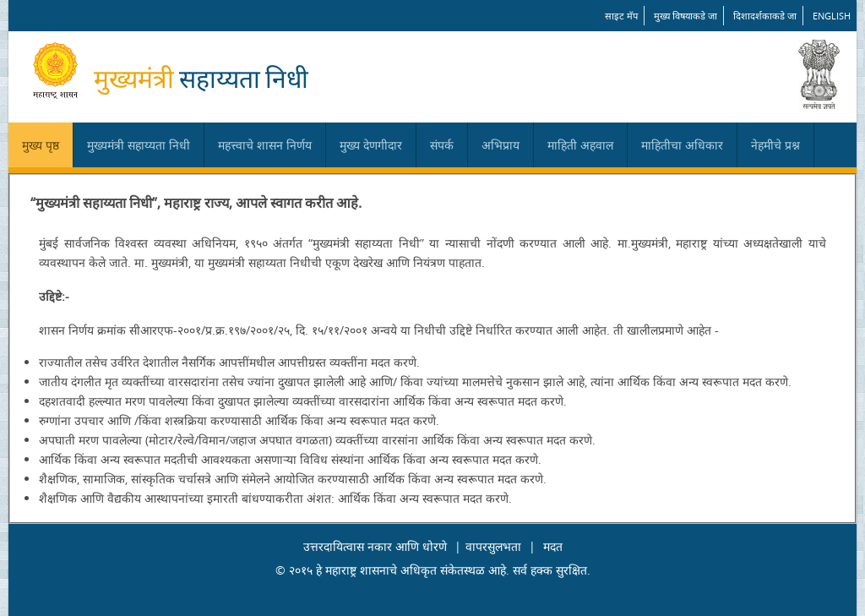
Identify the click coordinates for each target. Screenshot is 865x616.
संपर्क (442, 145)
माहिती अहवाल (580, 145)
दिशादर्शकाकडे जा (765, 16)
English (832, 16)
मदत (553, 546)
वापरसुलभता (493, 546)
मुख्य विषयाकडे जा (685, 16)
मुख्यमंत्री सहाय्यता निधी (139, 145)
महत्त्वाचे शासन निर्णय (265, 145)
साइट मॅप (621, 16)
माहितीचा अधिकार (682, 145)
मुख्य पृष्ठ (41, 145)
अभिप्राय (501, 145)
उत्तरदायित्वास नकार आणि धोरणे (375, 546)
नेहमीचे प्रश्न (775, 145)
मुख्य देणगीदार (371, 145)
